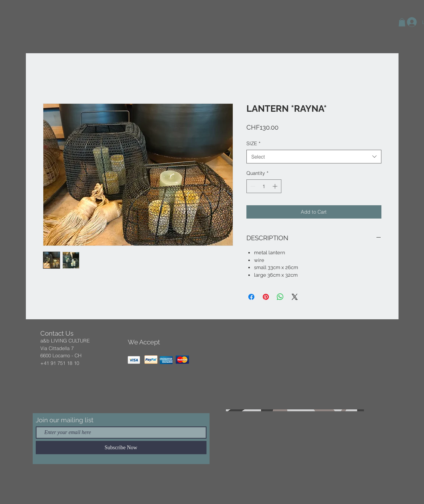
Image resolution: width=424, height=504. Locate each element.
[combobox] (314, 157)
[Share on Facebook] (251, 297)
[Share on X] (295, 297)
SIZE (253, 143)
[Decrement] (252, 186)
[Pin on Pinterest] (266, 297)
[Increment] (276, 186)
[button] (402, 22)
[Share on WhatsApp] (280, 297)
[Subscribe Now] (121, 448)
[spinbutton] (264, 186)
